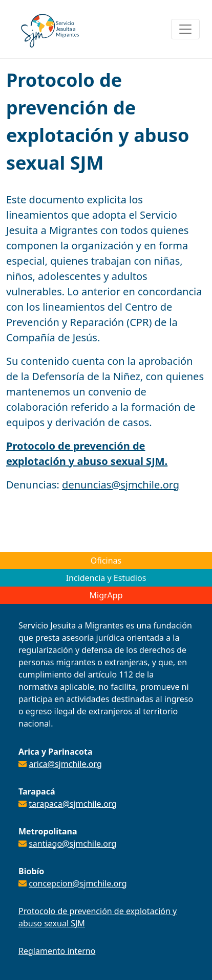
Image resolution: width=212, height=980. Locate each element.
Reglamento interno (57, 951)
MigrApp (106, 595)
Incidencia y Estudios (106, 578)
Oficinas (106, 561)
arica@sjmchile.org (65, 764)
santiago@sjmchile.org (72, 844)
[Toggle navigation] (185, 29)
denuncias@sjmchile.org (121, 485)
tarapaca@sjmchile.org (73, 804)
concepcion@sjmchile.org (78, 883)
